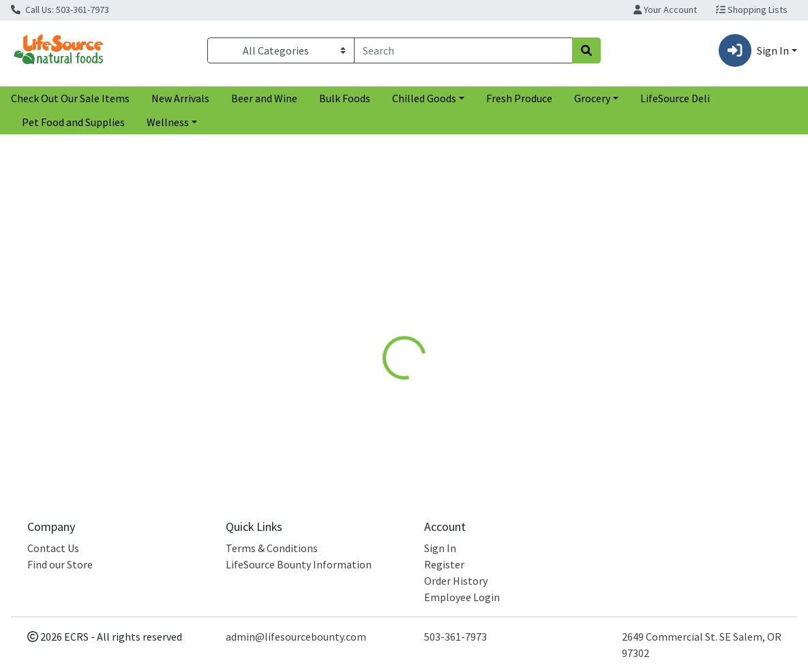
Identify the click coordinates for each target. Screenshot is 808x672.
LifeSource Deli (675, 98)
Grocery (592, 98)
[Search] (463, 50)
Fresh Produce (519, 98)
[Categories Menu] (281, 50)
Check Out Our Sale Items (70, 98)
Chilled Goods (424, 98)
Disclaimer (437, 301)
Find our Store (60, 564)
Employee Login (462, 597)
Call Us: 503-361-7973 (60, 10)
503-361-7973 (455, 637)
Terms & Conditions (272, 548)
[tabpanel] (572, 395)
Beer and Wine (264, 98)
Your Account (665, 10)
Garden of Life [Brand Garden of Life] (504, 398)
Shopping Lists (752, 10)
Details (375, 301)
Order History (456, 581)
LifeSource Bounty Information (299, 564)
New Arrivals (180, 98)
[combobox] (463, 50)
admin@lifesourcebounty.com (296, 637)
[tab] (375, 301)
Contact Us (53, 548)
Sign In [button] (754, 50)
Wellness (168, 122)
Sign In (440, 548)
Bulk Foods (345, 98)
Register (444, 564)
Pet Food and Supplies (73, 122)
